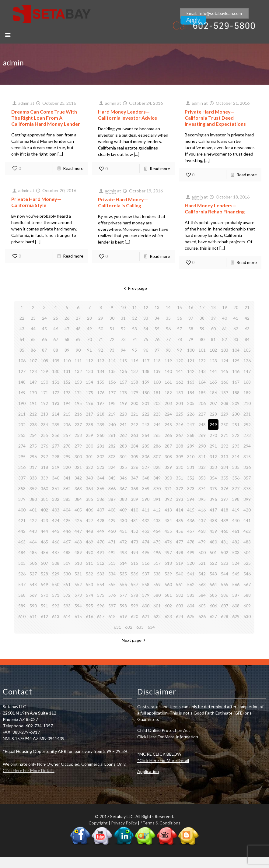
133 (89, 371)
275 (33, 446)
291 (213, 446)
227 (202, 414)
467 (67, 542)
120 (180, 361)
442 (22, 531)
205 (191, 403)
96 (146, 350)
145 (225, 371)
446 (67, 531)
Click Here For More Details (29, 770)
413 (168, 510)
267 (180, 435)
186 (213, 393)
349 (157, 478)
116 (134, 361)
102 (213, 350)
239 (101, 425)
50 (101, 329)
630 (247, 616)
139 (157, 371)
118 (157, 361)
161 (168, 382)
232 (22, 425)
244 (157, 425)
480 (213, 542)
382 (56, 499)
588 (247, 595)
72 (112, 339)
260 (101, 435)
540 (180, 574)
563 (202, 584)
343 (89, 478)
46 (56, 329)
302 (101, 457)
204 (180, 403)
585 (213, 595)
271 (225, 435)
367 (123, 488)
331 (191, 467)
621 (146, 616)
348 (146, 478)
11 (134, 307)
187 (225, 393)
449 (101, 531)
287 (168, 446)
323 (101, 467)
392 (168, 499)
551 (67, 584)
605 (202, 606)
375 (213, 488)
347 (134, 478)
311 (202, 457)
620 (134, 616)
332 (202, 467)
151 (56, 382)
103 (225, 350)
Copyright (98, 823)
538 (157, 574)
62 (236, 329)
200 (134, 403)
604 (191, 606)
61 (225, 329)
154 (89, 382)
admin (24, 103)
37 (191, 318)
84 (247, 339)
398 (236, 499)
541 (191, 574)
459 (213, 531)
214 (56, 414)
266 (168, 435)
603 (180, 606)
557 (134, 584)
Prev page (135, 288)
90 (78, 350)
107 (33, 361)
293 (236, 446)
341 (67, 478)
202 (157, 403)
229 (225, 414)
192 (44, 403)
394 (191, 499)
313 (225, 457)
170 (33, 393)
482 (236, 542)
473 (134, 542)
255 (44, 435)
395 (202, 499)
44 (33, 329)
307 (157, 457)
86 (33, 350)
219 (112, 414)
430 (123, 520)
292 (225, 446)
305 (134, 457)
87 (44, 350)
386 (101, 499)
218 (101, 414)
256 (56, 435)
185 (202, 393)
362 (67, 488)
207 (213, 403)
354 (213, 478)
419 (236, 510)
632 (129, 627)
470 (101, 542)
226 (191, 414)
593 (67, 606)
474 (146, 542)
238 (89, 425)
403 (56, 510)
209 (236, 403)
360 (44, 488)
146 (236, 371)
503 (236, 552)
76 (157, 339)
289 (191, 446)
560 (168, 584)
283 (123, 446)
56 (168, 329)
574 (89, 595)
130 (56, 371)
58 (191, 329)
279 (78, 446)
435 (180, 520)
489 (78, 552)
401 (33, 510)
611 (33, 616)
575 (101, 595)
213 (44, 414)
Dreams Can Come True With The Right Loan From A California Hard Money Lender (46, 118)
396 (213, 499)
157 (123, 382)
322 (89, 467)
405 (78, 510)
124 (225, 361)
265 (157, 435)
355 (225, 478)
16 (191, 307)
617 (101, 616)
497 (168, 552)
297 (44, 457)
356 (236, 478)
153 (78, 382)
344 (101, 478)
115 (123, 361)
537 (146, 574)
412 (157, 510)
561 (180, 584)
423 (44, 520)
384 (78, 499)
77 (168, 339)
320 (67, 467)
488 (67, 552)
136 (123, 371)
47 (67, 329)
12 (146, 307)
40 (225, 318)
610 (22, 616)
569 (33, 595)
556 (123, 584)
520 (191, 563)
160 (157, 382)
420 (247, 510)
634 (151, 627)
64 (22, 339)
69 (78, 339)
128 (33, 371)
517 (157, 563)
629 (236, 616)
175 (89, 393)
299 (67, 457)
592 (56, 606)
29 (101, 318)
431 (134, 520)
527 (33, 574)
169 (22, 393)
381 (44, 499)
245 (168, 425)
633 (140, 627)
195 (78, 403)
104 (236, 350)
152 (67, 382)
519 (180, 563)
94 (123, 350)
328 (157, 467)
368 (134, 488)
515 (134, 563)
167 (236, 382)
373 (191, 488)
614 (67, 616)
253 (22, 435)
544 (225, 574)
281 (101, 446)
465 (44, 542)
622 (157, 616)
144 (213, 371)
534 (112, 574)
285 (146, 446)
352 (191, 478)
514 (123, 563)
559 (157, 584)
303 (112, 457)
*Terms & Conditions (160, 823)
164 (202, 382)
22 (22, 318)
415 (191, 510)
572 (67, 595)
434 (168, 520)
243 (146, 425)
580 (157, 595)
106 (22, 361)
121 (191, 361)
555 (112, 584)
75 (146, 339)
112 (89, 361)
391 (157, 499)
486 (44, 552)
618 (112, 616)
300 (78, 457)
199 (123, 403)
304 (123, 457)
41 (236, 318)
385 (89, 499)
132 (78, 371)
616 (89, 616)
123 (213, 361)
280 (89, 446)
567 (247, 584)
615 (78, 616)
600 (146, 606)
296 (33, 457)
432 (146, 520)
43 (22, 329)
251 (236, 425)
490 (89, 552)
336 (247, 467)
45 (44, 329)
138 (146, 371)
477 (180, 542)
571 (56, 595)
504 (247, 552)
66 (44, 339)
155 (101, 382)
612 (44, 616)
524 (236, 563)
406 (89, 510)
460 (225, 531)
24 (44, 318)
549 (44, 584)
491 (101, 552)
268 (191, 435)
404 (67, 510)
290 (202, 446)
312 (213, 457)
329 (168, 467)
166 (225, 382)
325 (123, 467)
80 (202, 339)
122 (202, 361)
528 (44, 574)
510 (78, 563)
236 (67, 425)
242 (134, 425)
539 (168, 574)
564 (213, 584)
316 (22, 467)
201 (146, 403)
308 (168, 457)
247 (191, 425)
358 (22, 488)
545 (236, 574)
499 (191, 552)
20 (236, 307)
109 (56, 361)
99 (180, 350)
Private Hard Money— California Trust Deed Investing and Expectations (215, 118)
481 (225, 542)
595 (89, 606)
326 (134, 467)
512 (101, 563)
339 (44, 478)
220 (123, 414)
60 (213, 329)
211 (22, 414)
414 (180, 510)
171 (44, 393)
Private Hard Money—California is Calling (123, 202)
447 (78, 531)
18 (213, 307)
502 (225, 552)
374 (202, 488)
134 (101, 371)
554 (101, 584)
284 (134, 446)
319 (56, 467)
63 (247, 329)
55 (157, 329)
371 (168, 488)
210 (247, 403)
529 (56, 574)
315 (247, 457)
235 (56, 425)
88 (56, 350)
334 (225, 467)
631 (117, 627)
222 (146, 414)
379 (22, 499)
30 (112, 318)
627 (213, 616)
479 (202, 542)
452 (134, 531)
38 (202, 318)
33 (146, 318)
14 (168, 307)
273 (247, 435)
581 (168, 595)
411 (146, 510)
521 (202, 563)
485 (33, 552)
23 (33, 318)
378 (247, 488)
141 (180, 371)
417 (213, 510)
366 (112, 488)
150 (44, 382)
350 (168, 478)
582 (180, 595)
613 (56, 616)
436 (191, 520)
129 (44, 371)
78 (180, 339)
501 (213, 552)
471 (112, 542)
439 (225, 520)
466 (56, 542)
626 (202, 616)
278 (67, 446)
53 (134, 329)
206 (202, 403)
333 (213, 467)
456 (180, 531)
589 (22, 606)
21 (247, 307)
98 (168, 350)
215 (67, 414)
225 (180, 414)
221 (134, 414)
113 (101, 361)
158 (134, 382)
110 (67, 361)
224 (168, 414)
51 (112, 329)
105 (247, 350)
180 (146, 393)
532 (89, 574)
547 (22, 584)
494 (134, 552)
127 (22, 371)
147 (247, 371)
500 (202, 552)
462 (247, 531)
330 (180, 467)
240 (112, 425)
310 (191, 457)
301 (89, 457)
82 (225, 339)
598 (123, 606)
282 (112, 446)
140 (168, 371)
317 (33, 467)
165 (213, 382)
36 (180, 318)
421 (22, 520)
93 (112, 350)
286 (157, 446)
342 (78, 478)
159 (146, 382)
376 (225, 488)
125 (236, 361)
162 (180, 382)
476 (168, 542)
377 (236, 488)
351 (180, 478)
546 (247, 574)
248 (202, 425)
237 (78, 425)
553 (89, 584)
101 (202, 350)
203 (168, 403)
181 (157, 393)
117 (146, 361)
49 (89, 329)
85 (22, 350)
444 (44, 531)
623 (168, 616)
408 (112, 510)
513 (112, 563)
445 (56, 531)
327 (146, 467)
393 (180, 499)
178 (123, 393)
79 (191, 339)
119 (168, 361)
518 (168, 563)
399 (247, 499)
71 (101, 339)
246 (180, 425)
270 (213, 435)
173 (67, 393)
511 (89, 563)
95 (134, 350)
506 (33, 563)
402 (44, 510)
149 (33, 382)
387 (112, 499)
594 (78, 606)
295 (22, 457)
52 (123, 329)
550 (56, 584)
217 (89, 414)
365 (101, 488)
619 (123, 616)
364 (89, 488)
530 (67, 574)
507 (44, 563)
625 (191, 616)
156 (112, 382)
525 (247, 563)
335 (236, 467)
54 (146, 329)
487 (56, 552)
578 (134, 595)
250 (225, 425)
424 (56, 520)
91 (89, 350)
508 (56, 563)
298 (56, 457)
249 (213, 425)
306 (146, 457)
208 (225, 403)
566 (236, 584)
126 (247, 361)
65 (33, 339)
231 (247, 414)
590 (33, 606)
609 (247, 606)
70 (89, 339)
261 (112, 435)
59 (202, 329)
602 (168, 606)
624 (180, 616)
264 (146, 435)
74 (134, 339)
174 (78, 393)
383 (67, 499)
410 (134, 510)
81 (213, 339)
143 (202, 371)
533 (101, 574)
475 (157, 542)
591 (44, 606)
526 (22, 574)
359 (33, 488)
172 (56, 393)
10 (123, 307)
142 (191, 371)
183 (180, 393)
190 (22, 403)
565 (225, 584)
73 (123, 339)
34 (157, 318)
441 (247, 520)
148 (22, 382)
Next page (135, 640)
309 (180, 457)
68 (67, 339)
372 (180, 488)
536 (134, 574)
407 (101, 510)
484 (22, 552)
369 (146, 488)
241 (123, 425)
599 (134, 606)
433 (157, 520)
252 (247, 425)
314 (236, 457)
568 (22, 595)
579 (146, 595)
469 (89, 542)
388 (123, 499)
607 (225, 606)
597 (112, 606)
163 (191, 382)
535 (123, 574)
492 (112, 552)
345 (112, 478)
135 (112, 371)
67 (56, 339)
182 (168, 393)
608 (236, 606)
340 (56, 478)
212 (33, 414)
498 (180, 552)
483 (247, 542)
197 (101, 403)
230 (236, 414)
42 (247, 318)
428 (101, 520)
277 (56, 446)
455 (168, 531)
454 (157, 531)
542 (202, 574)
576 (112, 595)
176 (101, 393)
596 (101, 606)
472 (123, 542)
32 (134, 318)
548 (33, 584)
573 (78, 595)
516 (146, 563)
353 (202, 478)
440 (236, 520)
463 (22, 542)
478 (191, 542)
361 (56, 488)
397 (225, 499)
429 (112, 520)
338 (33, 478)
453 (146, 531)
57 (180, 329)
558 (146, 584)
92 (101, 350)
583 (191, 595)
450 (112, 531)
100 (191, 350)
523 (225, 563)
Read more (73, 168)
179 (134, 393)
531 (78, 574)
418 (225, 510)
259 (89, 435)
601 (157, 606)
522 (213, 563)
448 (89, 531)
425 (67, 520)
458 (202, 531)
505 (22, 563)
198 (112, 403)
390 (146, 499)
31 (123, 318)
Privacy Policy (124, 823)
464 (33, 542)
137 (134, 371)
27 (78, 318)
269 (202, 435)
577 (123, 595)
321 (78, 467)
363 (78, 488)
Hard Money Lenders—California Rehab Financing (215, 208)
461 (236, 531)
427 (89, 520)
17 (202, 307)
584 (202, 595)
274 (22, 446)
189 (247, 393)
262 (123, 435)
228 (213, 414)
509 (67, 563)
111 (78, 361)
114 (112, 361)
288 (180, 446)
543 (213, 574)
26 (67, 318)
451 (123, 531)
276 (44, 446)
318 (44, 467)
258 (78, 435)
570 (44, 595)
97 (157, 350)
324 (112, 467)
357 (247, 478)
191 (33, 403)
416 (202, 510)
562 (191, 584)
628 (225, 616)
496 (157, 552)
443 (33, 531)
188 (236, 393)
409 (123, 510)
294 (247, 446)
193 (56, 403)
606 (213, 606)
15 (180, 307)
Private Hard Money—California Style (36, 202)
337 (22, 478)
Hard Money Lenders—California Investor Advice (128, 115)
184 (191, 393)
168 (247, 382)
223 (157, 414)
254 (33, 435)
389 (134, 499)
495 (146, 552)
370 (157, 488)
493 (123, 552)
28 (89, 318)
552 (78, 584)
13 (157, 307)
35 (168, 318)
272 (236, 435)
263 (134, 435)
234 (44, 425)
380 (33, 499)
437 (202, 520)
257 (67, 435)
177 (112, 393)
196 (89, 403)
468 (78, 542)
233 (33, 425)
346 (123, 478)
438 (213, 520)
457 (191, 531)
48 (78, 329)
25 (56, 318)
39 (213, 318)
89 (67, 350)
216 (78, 414)
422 (33, 520)
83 (236, 339)
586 (225, 595)
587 (236, 595)
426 (78, 520)
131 (67, 371)
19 (225, 307)
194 (67, 403)
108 (44, 361)
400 (22, 510)
